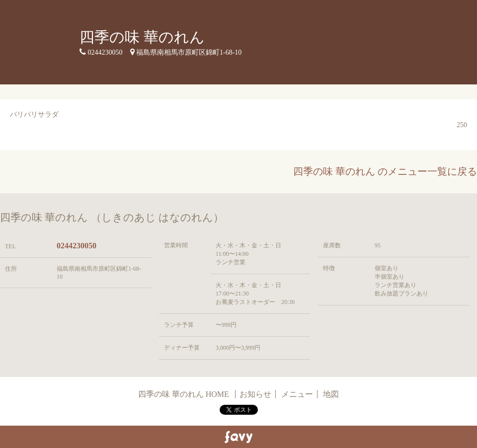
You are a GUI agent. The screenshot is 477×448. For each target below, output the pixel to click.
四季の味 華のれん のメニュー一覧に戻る (385, 171)
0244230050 (77, 246)
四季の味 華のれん (142, 37)
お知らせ (255, 394)
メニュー (297, 394)
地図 (331, 394)
